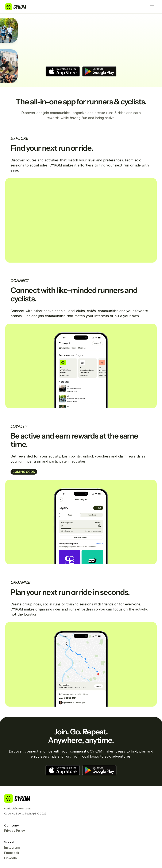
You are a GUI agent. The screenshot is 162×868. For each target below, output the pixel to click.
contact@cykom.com (18, 808)
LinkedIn (11, 858)
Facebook (12, 853)
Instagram (12, 847)
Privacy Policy (15, 831)
